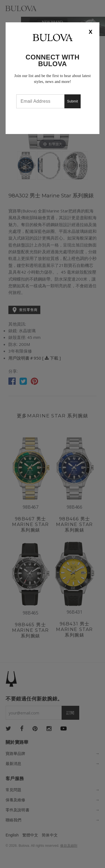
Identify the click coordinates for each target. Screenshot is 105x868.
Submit (73, 101)
